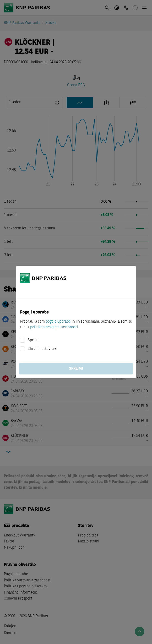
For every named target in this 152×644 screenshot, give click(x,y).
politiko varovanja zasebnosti (54, 327)
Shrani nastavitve (42, 349)
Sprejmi (34, 340)
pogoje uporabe (58, 322)
